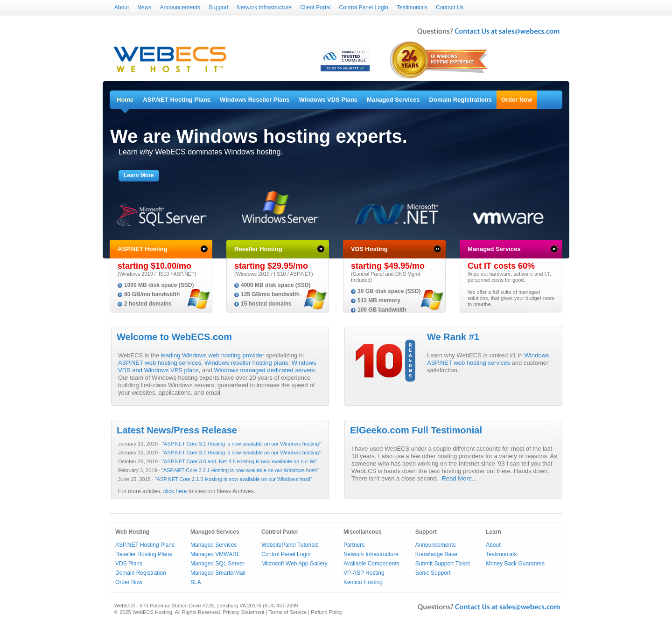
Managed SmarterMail (218, 573)
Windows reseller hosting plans (246, 363)
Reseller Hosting (258, 249)
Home (125, 100)
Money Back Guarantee (515, 564)
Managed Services (393, 100)
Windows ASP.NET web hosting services (488, 359)
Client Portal (315, 7)
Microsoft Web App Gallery (294, 564)
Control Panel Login (364, 7)
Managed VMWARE (215, 554)
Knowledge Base (436, 554)
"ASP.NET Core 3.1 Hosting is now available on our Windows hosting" (241, 444)
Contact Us (450, 7)
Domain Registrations (461, 100)
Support (218, 7)
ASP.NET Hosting (143, 249)
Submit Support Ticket (443, 564)
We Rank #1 (453, 337)
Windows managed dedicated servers (264, 370)
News (144, 7)
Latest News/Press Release (177, 430)
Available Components (371, 564)
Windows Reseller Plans (255, 100)
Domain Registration (141, 573)
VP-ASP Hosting (364, 573)
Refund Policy (327, 612)
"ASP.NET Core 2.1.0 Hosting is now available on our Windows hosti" (234, 479)
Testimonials (412, 7)
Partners (354, 545)
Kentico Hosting (363, 582)
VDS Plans (129, 564)
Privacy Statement (243, 612)
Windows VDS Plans (329, 100)
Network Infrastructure (264, 7)
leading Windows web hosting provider (213, 355)
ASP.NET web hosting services (160, 363)
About (122, 7)
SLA (196, 582)
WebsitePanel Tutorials (290, 545)
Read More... (459, 478)
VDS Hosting (369, 249)
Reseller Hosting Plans (143, 554)
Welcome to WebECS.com (174, 337)
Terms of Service (287, 612)
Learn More (139, 175)
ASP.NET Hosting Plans (177, 100)
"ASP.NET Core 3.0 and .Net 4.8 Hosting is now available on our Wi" (240, 461)
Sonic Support (433, 573)
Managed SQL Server (217, 564)
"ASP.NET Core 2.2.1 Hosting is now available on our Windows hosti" (240, 470)
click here (175, 491)
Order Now (517, 100)
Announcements (180, 7)
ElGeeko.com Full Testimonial (416, 430)
